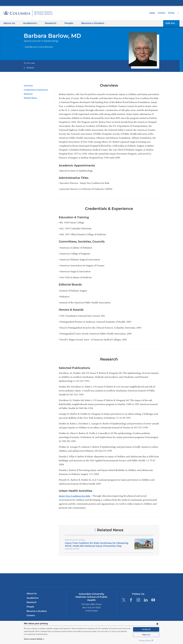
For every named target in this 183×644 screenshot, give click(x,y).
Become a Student (36, 611)
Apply (153, 13)
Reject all (146, 635)
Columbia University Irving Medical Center (91, 3)
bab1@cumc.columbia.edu (38, 47)
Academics (32, 598)
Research (28, 94)
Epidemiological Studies (75, 540)
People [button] (67, 23)
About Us (31, 594)
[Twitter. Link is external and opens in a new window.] (124, 600)
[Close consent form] (157, 624)
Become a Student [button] (90, 23)
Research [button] (50, 23)
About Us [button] (10, 23)
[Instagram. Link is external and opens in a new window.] (138, 600)
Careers (31, 615)
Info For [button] (172, 23)
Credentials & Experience (35, 90)
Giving (171, 13)
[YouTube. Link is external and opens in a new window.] (153, 600)
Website (30, 68)
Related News (30, 98)
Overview (28, 86)
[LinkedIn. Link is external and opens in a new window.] (146, 600)
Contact (162, 13)
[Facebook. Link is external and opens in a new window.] (131, 600)
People (30, 607)
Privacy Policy (146, 641)
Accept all (146, 629)
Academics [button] (30, 23)
